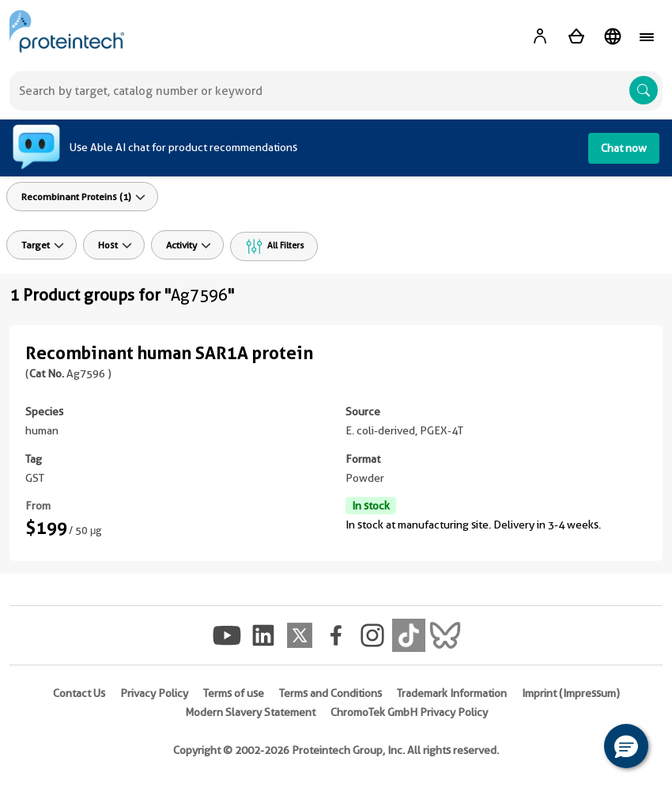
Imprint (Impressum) (571, 693)
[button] (626, 746)
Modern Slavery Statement (250, 712)
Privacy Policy (154, 693)
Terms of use (234, 693)
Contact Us (79, 693)
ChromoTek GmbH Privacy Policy (409, 712)
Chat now (624, 148)
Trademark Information (452, 693)
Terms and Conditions (330, 693)
